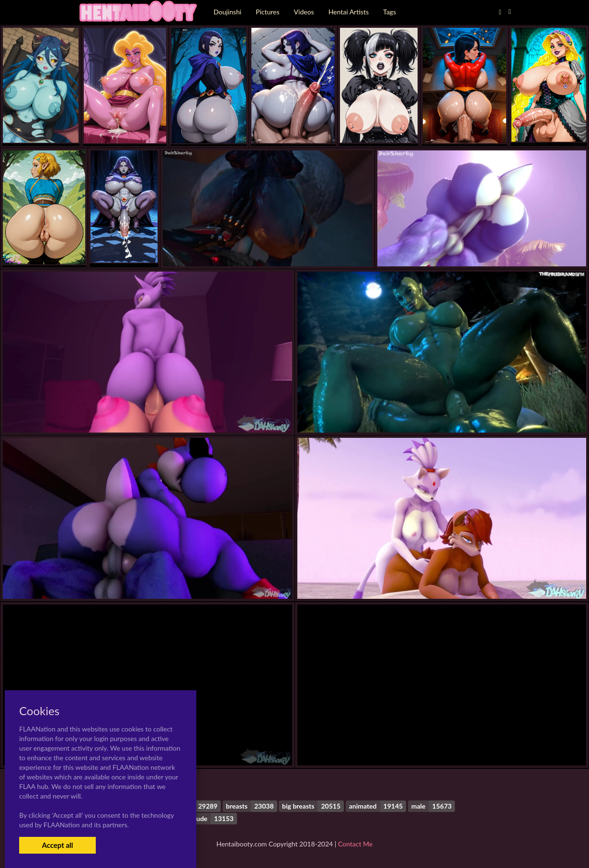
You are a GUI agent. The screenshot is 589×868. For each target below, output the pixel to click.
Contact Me (355, 844)
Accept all (57, 845)
